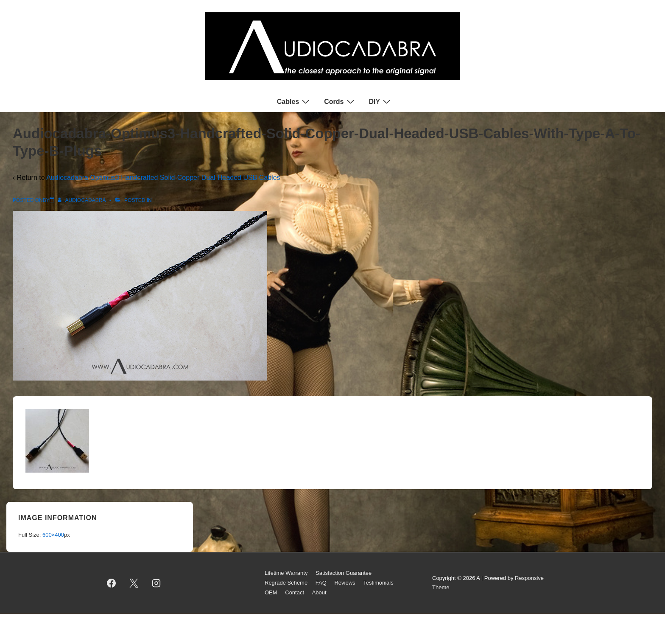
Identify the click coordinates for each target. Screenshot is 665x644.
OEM (271, 592)
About (319, 592)
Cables (294, 101)
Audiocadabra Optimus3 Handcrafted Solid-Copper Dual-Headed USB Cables (163, 178)
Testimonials (378, 583)
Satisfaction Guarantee (344, 573)
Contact (295, 592)
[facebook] (112, 583)
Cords (340, 101)
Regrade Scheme (286, 583)
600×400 (53, 535)
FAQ (321, 583)
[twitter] (134, 583)
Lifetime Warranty (286, 573)
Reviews (345, 583)
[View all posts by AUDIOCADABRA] (82, 200)
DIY (381, 101)
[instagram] (156, 583)
